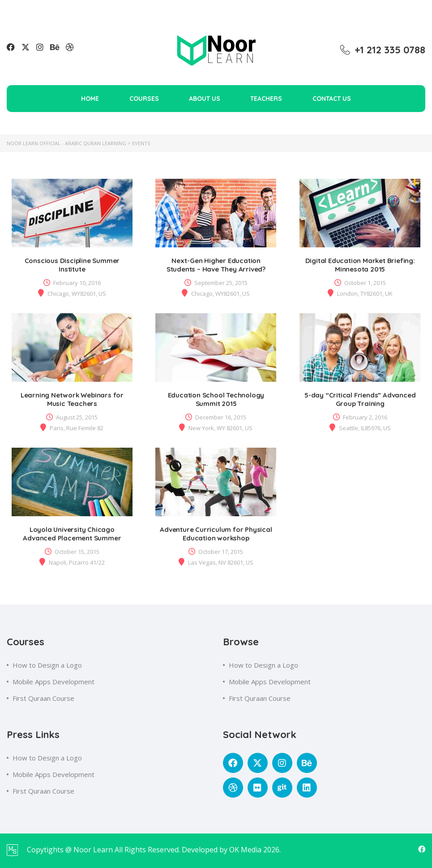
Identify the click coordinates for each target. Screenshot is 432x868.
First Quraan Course (43, 698)
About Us (205, 99)
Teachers (266, 99)
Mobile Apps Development (53, 682)
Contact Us (332, 99)
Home (90, 99)
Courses (144, 99)
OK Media (246, 850)
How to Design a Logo (47, 665)
